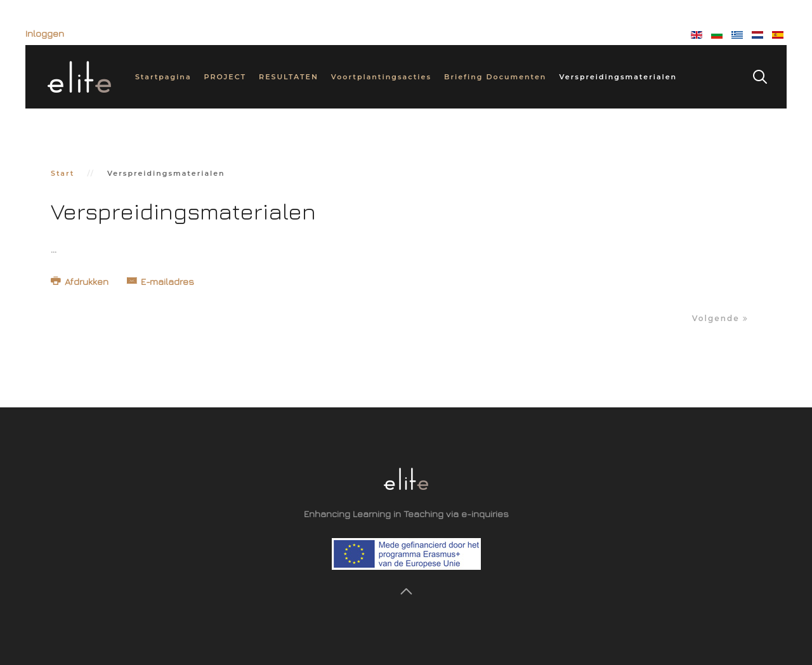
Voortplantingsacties (381, 77)
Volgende (720, 318)
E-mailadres (160, 281)
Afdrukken (81, 281)
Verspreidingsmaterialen (618, 77)
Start (63, 173)
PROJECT (226, 77)
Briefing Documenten (495, 77)
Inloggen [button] (45, 33)
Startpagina (163, 77)
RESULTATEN (289, 77)
